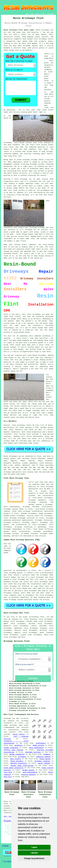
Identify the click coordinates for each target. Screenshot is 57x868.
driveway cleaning (42, 761)
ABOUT (37, 14)
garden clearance (11, 748)
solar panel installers (14, 768)
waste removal (44, 763)
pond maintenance (30, 772)
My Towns (8, 861)
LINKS (32, 14)
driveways (22, 757)
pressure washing (28, 775)
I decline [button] (34, 853)
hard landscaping (36, 748)
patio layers (19, 734)
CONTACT (43, 14)
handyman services (33, 752)
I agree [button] (34, 847)
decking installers (19, 763)
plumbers (47, 754)
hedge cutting (38, 745)
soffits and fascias (13, 750)
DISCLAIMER (51, 14)
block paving (45, 759)
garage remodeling (17, 754)
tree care (8, 772)
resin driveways (10, 637)
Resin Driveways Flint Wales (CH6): (19, 30)
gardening (19, 745)
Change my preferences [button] (34, 858)
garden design (28, 770)
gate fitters (16, 759)
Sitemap (5, 846)
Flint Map (10, 821)
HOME (27, 14)
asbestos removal (43, 757)
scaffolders (41, 743)
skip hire (8, 777)
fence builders (17, 761)
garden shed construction (22, 766)
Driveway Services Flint (17, 641)
